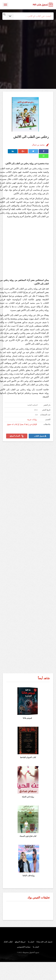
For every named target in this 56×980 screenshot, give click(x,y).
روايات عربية (32, 420)
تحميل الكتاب (40, 436)
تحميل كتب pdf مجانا (44, 942)
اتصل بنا (31, 942)
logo (43, 5)
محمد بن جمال (38, 145)
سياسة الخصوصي (24, 947)
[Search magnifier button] (4, 14)
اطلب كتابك (8, 942)
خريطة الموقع (20, 942)
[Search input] (32, 16)
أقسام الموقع (17, 436)
